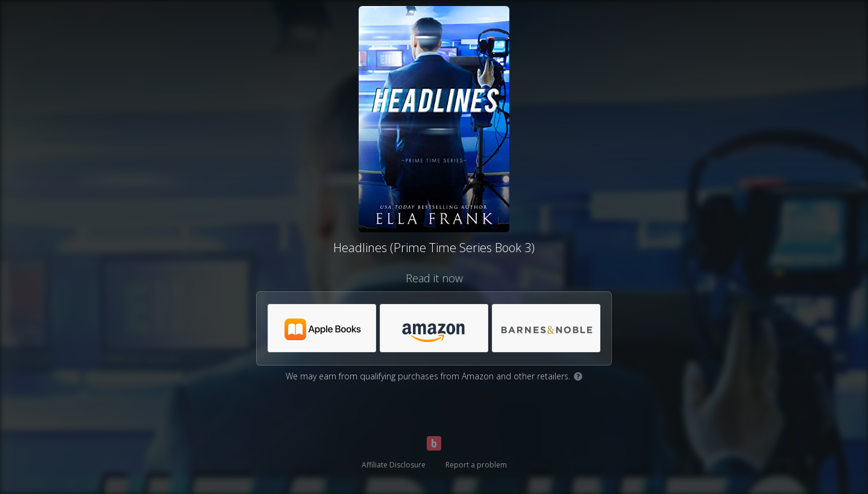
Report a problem (476, 465)
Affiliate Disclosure (394, 465)
